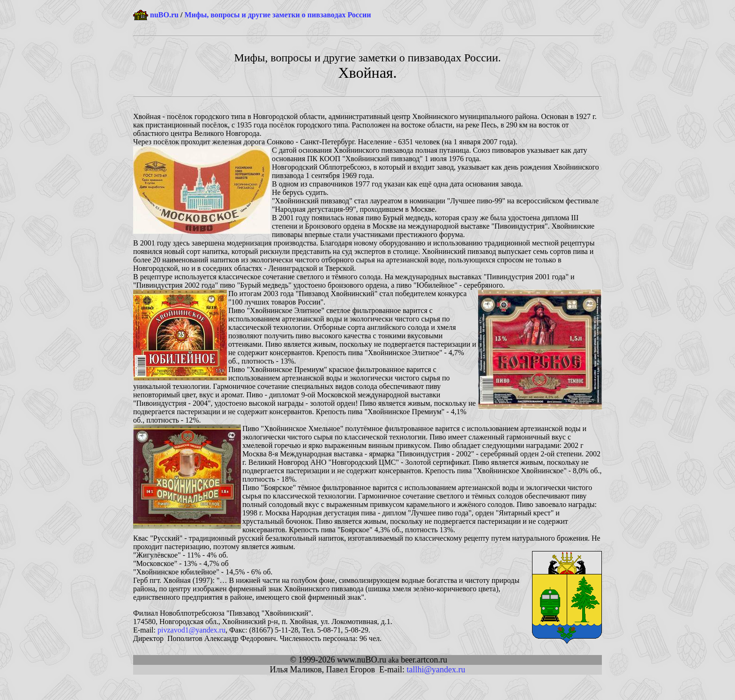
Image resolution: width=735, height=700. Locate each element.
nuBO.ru (164, 15)
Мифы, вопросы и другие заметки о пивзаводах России (277, 15)
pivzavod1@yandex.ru (191, 630)
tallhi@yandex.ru (436, 670)
